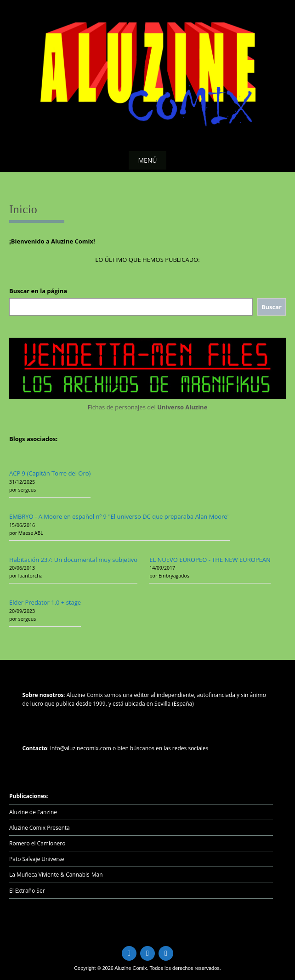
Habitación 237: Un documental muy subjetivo (73, 560)
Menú (147, 160)
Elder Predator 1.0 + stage (45, 602)
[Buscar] (272, 307)
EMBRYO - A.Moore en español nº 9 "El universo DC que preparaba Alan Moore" (119, 516)
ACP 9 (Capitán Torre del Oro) (50, 473)
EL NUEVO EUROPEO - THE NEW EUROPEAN (210, 560)
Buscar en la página (38, 291)
